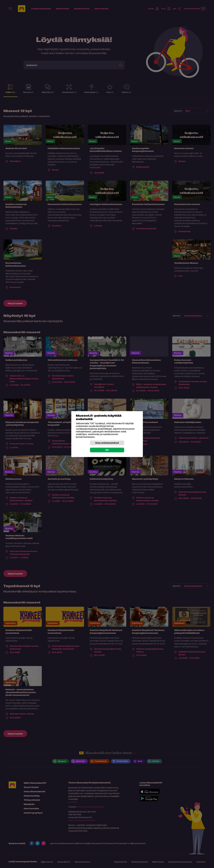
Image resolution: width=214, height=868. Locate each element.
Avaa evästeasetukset (107, 443)
